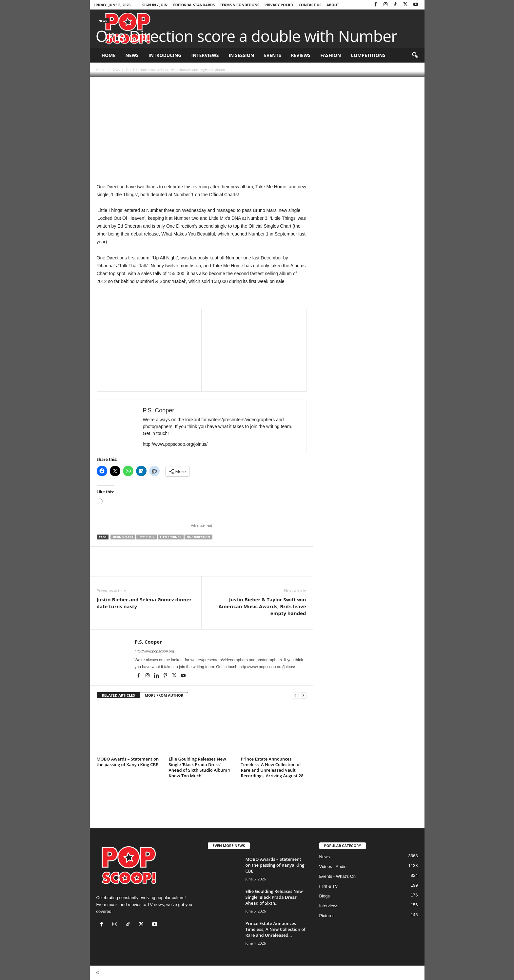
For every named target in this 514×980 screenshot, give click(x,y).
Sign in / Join (155, 5)
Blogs (325, 896)
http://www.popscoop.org (154, 651)
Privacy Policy (279, 5)
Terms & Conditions (240, 5)
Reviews (301, 55)
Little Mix (147, 537)
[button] (415, 55)
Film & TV (329, 886)
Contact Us (310, 5)
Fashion (331, 55)
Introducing (165, 55)
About (333, 5)
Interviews (205, 55)
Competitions (368, 55)
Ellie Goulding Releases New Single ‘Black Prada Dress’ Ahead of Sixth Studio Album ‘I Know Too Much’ (200, 767)
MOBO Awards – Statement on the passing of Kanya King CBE (128, 762)
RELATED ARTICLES (119, 695)
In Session (241, 55)
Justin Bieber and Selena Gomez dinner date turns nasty (144, 603)
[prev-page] (295, 696)
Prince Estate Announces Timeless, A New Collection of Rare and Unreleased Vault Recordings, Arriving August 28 (272, 767)
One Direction (198, 537)
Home (109, 55)
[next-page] (303, 696)
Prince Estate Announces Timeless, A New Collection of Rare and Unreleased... (276, 929)
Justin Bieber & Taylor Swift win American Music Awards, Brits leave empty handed (262, 606)
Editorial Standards (194, 5)
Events (272, 55)
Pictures (327, 916)
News (132, 55)
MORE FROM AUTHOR (164, 695)
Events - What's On (338, 876)
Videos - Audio (333, 867)
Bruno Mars (123, 537)
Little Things (171, 537)
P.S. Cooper (111, 69)
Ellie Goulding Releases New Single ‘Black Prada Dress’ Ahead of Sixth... (274, 897)
